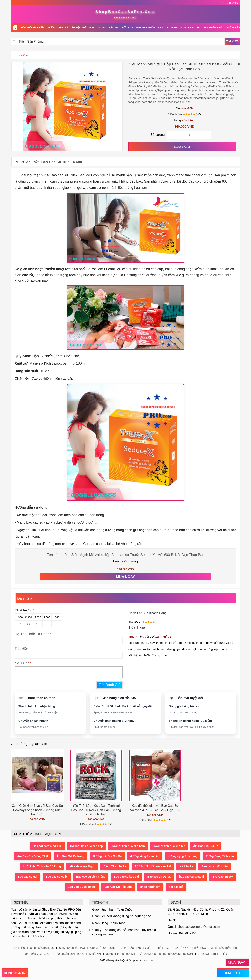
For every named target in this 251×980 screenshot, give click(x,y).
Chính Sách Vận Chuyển (136, 948)
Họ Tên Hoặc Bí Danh (32, 634)
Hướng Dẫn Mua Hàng (35, 954)
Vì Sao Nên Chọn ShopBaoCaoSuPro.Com (166, 954)
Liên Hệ (226, 954)
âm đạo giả (176, 887)
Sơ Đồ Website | (208, 954)
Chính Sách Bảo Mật (72, 948)
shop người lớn (150, 887)
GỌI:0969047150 (15, 973)
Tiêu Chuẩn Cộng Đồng (69, 954)
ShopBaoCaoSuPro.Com (125, 12)
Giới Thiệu (19, 948)
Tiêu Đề (21, 649)
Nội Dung (22, 663)
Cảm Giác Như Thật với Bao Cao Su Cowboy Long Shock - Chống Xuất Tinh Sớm (37, 810)
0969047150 (126, 18)
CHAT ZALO (233, 973)
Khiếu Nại (95, 954)
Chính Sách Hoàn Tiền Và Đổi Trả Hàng (181, 948)
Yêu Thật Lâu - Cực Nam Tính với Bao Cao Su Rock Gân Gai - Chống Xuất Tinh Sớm (96, 810)
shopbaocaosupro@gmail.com (199, 927)
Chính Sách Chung (42, 948)
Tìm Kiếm (232, 41)
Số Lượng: (158, 135)
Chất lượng (24, 610)
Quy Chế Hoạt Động (103, 948)
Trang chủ (22, 55)
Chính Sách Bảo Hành (225, 948)
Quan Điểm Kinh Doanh (120, 954)
